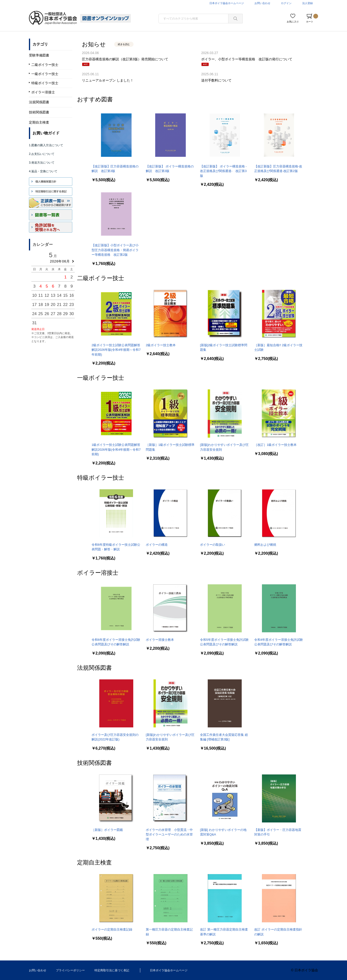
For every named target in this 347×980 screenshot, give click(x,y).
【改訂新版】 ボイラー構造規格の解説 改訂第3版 (170, 169)
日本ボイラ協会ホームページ (227, 3)
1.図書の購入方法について (46, 145)
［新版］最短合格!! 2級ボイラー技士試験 (278, 348)
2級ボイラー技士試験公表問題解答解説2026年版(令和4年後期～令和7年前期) (116, 350)
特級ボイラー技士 (101, 478)
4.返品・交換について (43, 171)
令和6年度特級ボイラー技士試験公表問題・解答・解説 (116, 547)
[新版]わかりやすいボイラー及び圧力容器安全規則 (224, 447)
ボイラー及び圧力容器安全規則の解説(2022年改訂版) (115, 737)
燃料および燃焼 (265, 545)
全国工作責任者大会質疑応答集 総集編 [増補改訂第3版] (224, 737)
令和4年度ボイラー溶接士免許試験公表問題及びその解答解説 (279, 642)
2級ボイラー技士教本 (161, 345)
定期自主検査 (94, 862)
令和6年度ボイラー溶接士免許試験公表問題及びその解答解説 (116, 642)
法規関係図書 (94, 668)
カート (312, 18)
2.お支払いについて (42, 154)
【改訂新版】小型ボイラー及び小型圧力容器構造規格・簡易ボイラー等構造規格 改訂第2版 (115, 250)
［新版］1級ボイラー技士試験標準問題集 (170, 447)
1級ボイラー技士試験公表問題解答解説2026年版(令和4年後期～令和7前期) (116, 449)
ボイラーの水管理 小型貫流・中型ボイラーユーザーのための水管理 (169, 835)
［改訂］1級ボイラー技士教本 (275, 445)
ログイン (286, 3)
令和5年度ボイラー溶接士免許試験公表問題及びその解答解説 (224, 642)
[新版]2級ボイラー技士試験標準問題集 (224, 348)
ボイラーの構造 (157, 545)
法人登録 (307, 3)
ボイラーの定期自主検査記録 (112, 929)
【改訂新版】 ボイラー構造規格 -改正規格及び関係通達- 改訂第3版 (223, 171)
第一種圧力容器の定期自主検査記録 (169, 932)
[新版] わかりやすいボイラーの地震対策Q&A (223, 832)
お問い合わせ (262, 3)
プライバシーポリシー (70, 970)
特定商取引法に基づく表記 (112, 970)
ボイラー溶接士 (98, 573)
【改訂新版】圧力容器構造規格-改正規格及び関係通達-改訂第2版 (278, 169)
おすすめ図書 (95, 99)
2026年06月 (60, 261)
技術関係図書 (94, 763)
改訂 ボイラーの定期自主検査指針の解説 (278, 932)
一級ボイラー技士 (101, 378)
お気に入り (293, 22)
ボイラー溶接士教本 (160, 640)
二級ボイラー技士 (101, 278)
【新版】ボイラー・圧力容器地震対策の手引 (278, 832)
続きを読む (124, 44)
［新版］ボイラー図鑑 (107, 830)
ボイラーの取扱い (213, 545)
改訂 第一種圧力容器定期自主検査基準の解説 (224, 932)
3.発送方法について (42, 163)
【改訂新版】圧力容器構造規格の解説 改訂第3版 (115, 169)
